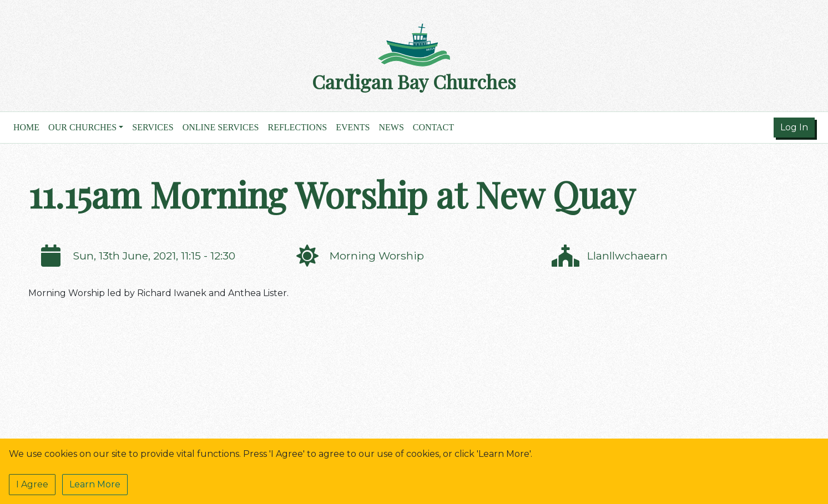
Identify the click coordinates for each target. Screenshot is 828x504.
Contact (433, 127)
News (391, 127)
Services (153, 127)
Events (353, 127)
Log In (794, 127)
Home (26, 127)
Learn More (95, 484)
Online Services (221, 127)
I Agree (32, 484)
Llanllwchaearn (627, 256)
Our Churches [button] (82, 127)
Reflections (297, 127)
